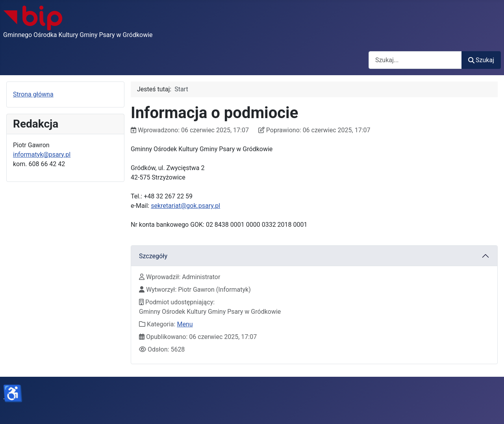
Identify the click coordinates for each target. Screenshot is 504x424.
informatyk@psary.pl (42, 155)
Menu (185, 324)
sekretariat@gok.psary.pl (185, 206)
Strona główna (33, 94)
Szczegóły (153, 256)
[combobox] (415, 60)
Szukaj (481, 60)
